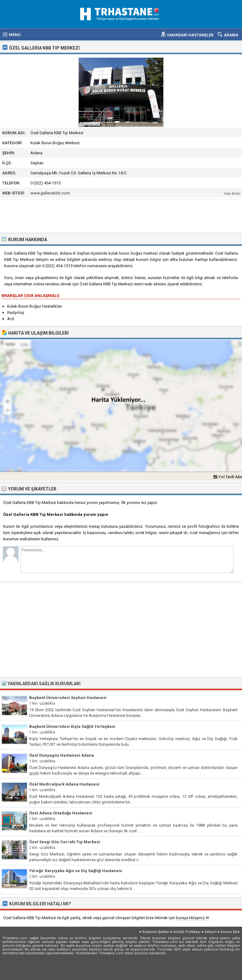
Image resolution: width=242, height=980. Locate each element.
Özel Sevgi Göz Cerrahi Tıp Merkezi (65, 842)
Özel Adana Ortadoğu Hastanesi (61, 813)
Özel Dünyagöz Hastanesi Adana (62, 755)
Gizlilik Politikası (187, 932)
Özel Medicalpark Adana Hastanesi (64, 784)
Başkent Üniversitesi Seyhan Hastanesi (68, 698)
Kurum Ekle (230, 932)
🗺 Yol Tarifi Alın (227, 477)
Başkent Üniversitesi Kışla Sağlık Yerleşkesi (72, 726)
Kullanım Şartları (156, 932)
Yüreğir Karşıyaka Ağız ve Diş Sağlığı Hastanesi (76, 871)
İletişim (210, 932)
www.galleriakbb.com (50, 193)
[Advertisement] (121, 215)
